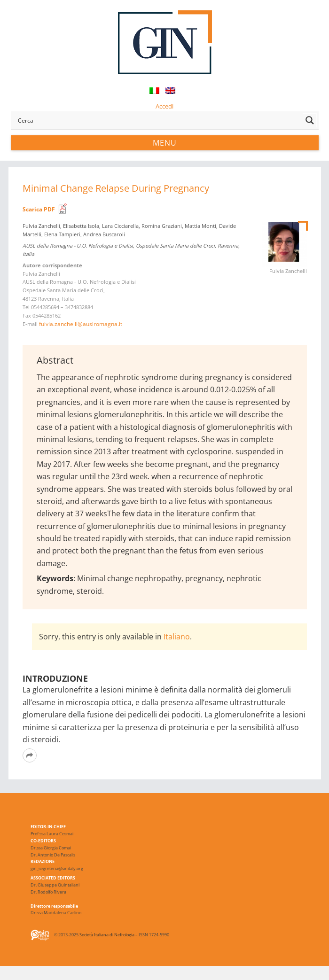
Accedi (164, 106)
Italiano (177, 637)
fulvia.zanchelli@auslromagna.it (81, 324)
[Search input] (158, 120)
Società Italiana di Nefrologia (107, 935)
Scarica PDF (39, 209)
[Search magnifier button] (310, 120)
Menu (165, 143)
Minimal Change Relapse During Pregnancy (116, 188)
